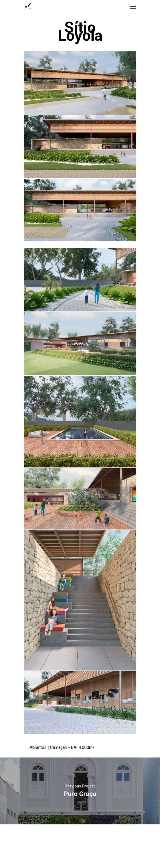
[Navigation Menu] (133, 6)
